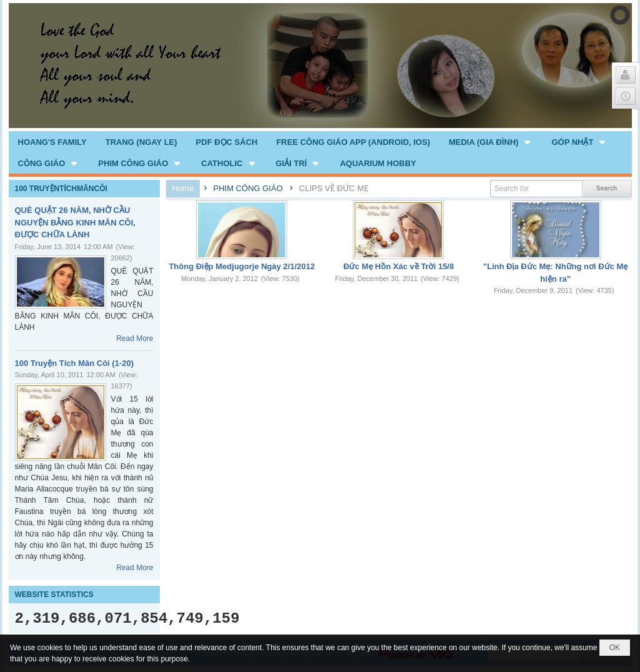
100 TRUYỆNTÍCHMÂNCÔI (61, 189)
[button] (491, 142)
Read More (135, 338)
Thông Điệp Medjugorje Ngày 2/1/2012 (242, 266)
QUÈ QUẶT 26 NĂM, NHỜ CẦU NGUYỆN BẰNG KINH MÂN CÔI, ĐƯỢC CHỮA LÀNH (75, 222)
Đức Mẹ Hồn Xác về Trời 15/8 (399, 266)
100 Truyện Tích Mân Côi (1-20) (75, 363)
